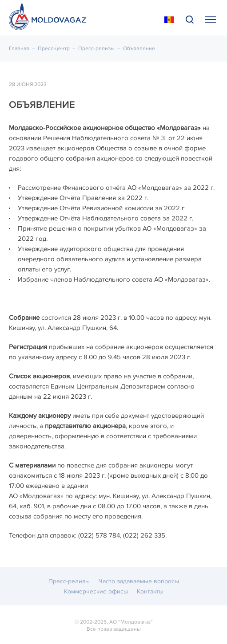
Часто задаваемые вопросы (139, 581)
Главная (19, 49)
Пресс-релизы (96, 49)
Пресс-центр (54, 49)
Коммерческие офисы (96, 591)
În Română (169, 20)
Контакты (150, 591)
